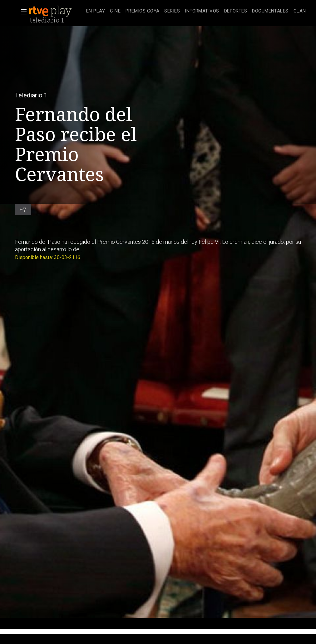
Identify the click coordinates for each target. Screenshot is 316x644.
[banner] (56, 11)
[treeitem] (96, 11)
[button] (22, 12)
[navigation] (196, 11)
